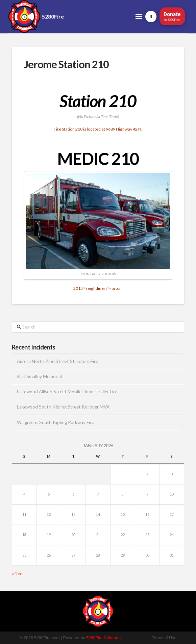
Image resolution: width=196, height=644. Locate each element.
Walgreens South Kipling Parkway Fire (55, 422)
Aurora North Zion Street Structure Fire (57, 361)
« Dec (17, 574)
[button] (139, 16)
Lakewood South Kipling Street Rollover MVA (63, 407)
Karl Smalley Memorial (39, 376)
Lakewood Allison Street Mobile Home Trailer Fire (67, 392)
